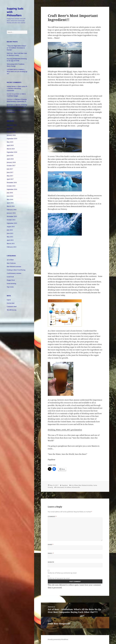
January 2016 (11, 213)
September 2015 (12, 223)
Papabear (65, 485)
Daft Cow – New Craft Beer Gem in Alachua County (17, 54)
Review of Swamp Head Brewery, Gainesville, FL (17, 100)
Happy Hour (11, 280)
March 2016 (11, 206)
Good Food (10, 277)
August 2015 (11, 227)
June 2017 (10, 172)
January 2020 (11, 135)
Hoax (69, 71)
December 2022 (12, 125)
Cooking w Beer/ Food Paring (16, 270)
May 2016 (10, 199)
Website (51, 562)
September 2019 (12, 139)
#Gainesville (76, 487)
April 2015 (10, 240)
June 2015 (10, 233)
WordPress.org (11, 310)
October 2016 (11, 186)
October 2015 (11, 220)
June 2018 (10, 156)
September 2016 (12, 189)
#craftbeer (68, 487)
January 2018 (11, 162)
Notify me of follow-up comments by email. (62, 573)
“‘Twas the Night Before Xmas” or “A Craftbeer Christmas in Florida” (16, 48)
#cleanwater (60, 487)
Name (51, 544)
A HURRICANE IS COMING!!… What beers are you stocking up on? (17, 72)
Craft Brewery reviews (14, 273)
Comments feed (12, 307)
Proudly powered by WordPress (58, 639)
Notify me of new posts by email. (59, 578)
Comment (52, 516)
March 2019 (11, 149)
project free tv (11, 110)
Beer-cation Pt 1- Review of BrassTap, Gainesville (17, 88)
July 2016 (10, 193)
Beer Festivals (11, 263)
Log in (9, 300)
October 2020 (11, 132)
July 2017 (10, 169)
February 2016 (12, 210)
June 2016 (10, 196)
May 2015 (10, 237)
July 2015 (10, 230)
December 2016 (12, 183)
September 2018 (12, 152)
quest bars (10, 105)
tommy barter (11, 86)
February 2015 (12, 247)
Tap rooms (10, 287)
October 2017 (11, 166)
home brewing (11, 283)
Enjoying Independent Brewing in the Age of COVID (17, 60)
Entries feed (11, 303)
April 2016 (10, 203)
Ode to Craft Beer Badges (16, 95)
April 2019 (10, 145)
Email (51, 553)
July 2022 (10, 128)
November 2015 (12, 216)
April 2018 (10, 159)
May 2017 (10, 176)
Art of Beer (10, 260)
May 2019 (10, 142)
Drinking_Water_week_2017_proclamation (65, 430)
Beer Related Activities (14, 267)
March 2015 (11, 244)
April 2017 (10, 179)
